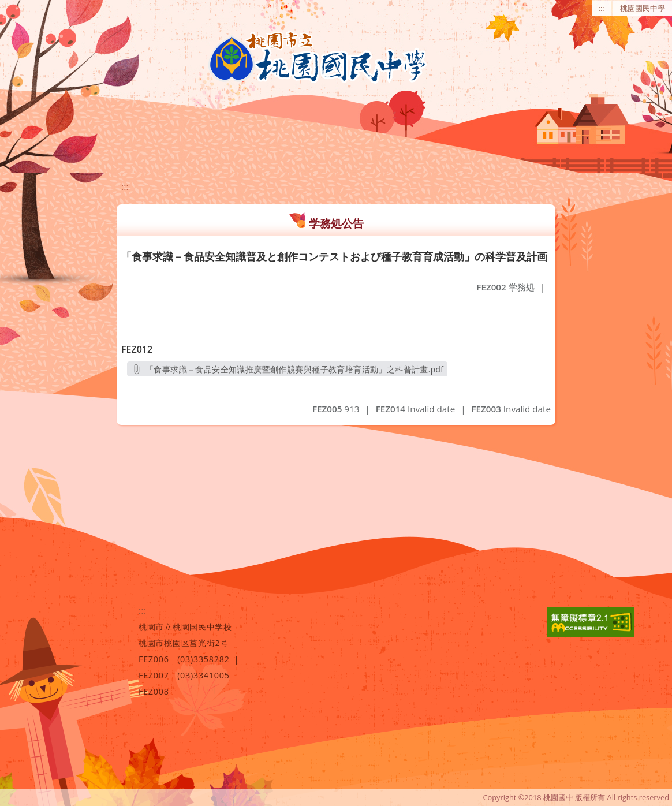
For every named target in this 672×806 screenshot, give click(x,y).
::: (602, 8)
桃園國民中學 (643, 8)
